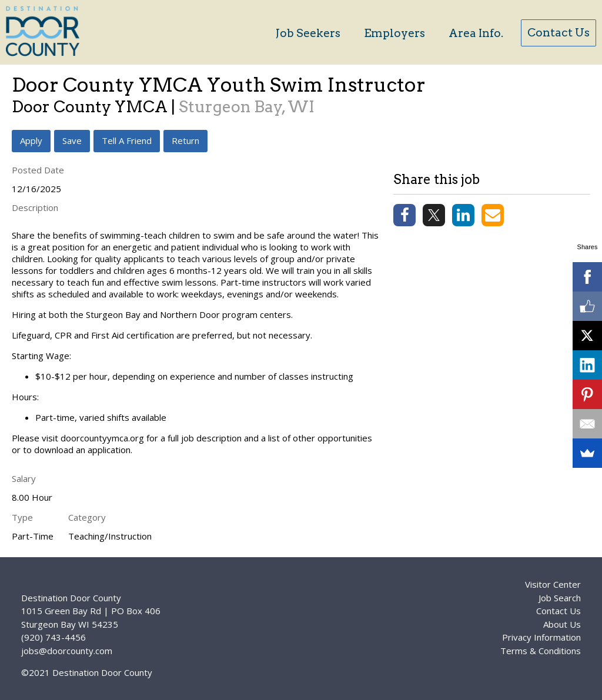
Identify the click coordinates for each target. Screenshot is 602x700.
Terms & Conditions (541, 651)
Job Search (560, 598)
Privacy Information (541, 637)
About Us (562, 624)
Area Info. (476, 33)
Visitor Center (553, 584)
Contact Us (558, 33)
